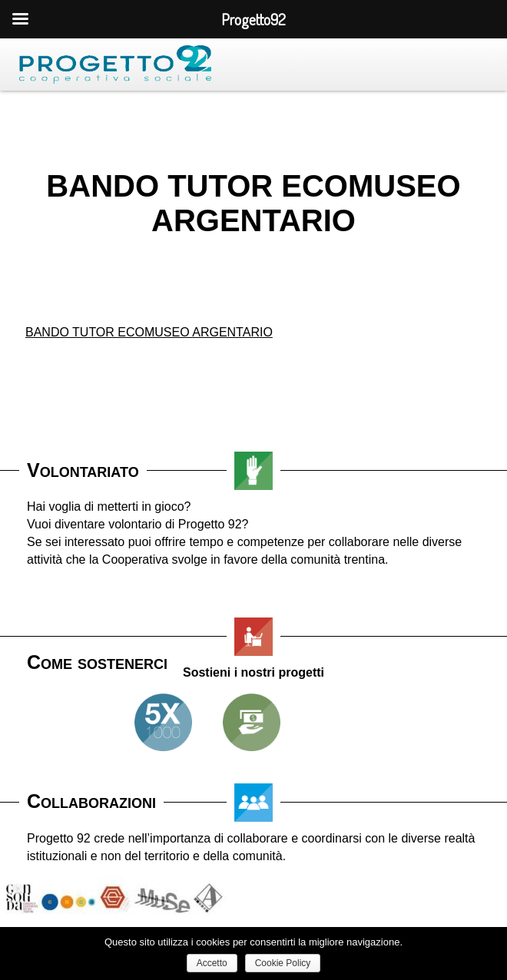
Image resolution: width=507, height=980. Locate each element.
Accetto (212, 963)
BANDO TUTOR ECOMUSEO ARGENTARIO (149, 332)
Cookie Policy (283, 963)
